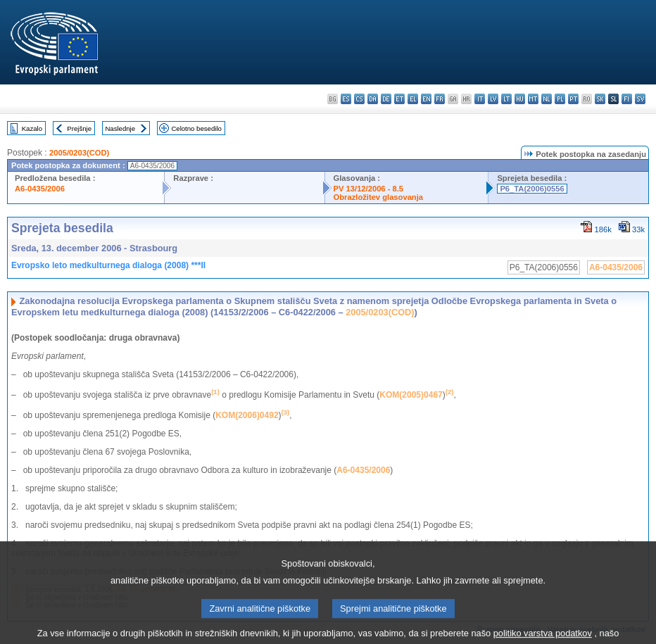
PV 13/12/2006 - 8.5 (369, 189)
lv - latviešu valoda (493, 99)
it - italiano (480, 99)
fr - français (440, 99)
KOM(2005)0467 (411, 395)
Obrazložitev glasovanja (378, 197)
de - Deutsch (386, 99)
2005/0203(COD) (79, 153)
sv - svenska (640, 99)
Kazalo (32, 128)
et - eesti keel (399, 99)
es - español (346, 99)
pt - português (573, 99)
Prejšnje (79, 128)
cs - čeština (359, 99)
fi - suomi (627, 99)
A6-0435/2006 (40, 189)
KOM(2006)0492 (247, 415)
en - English (426, 99)
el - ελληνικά (413, 99)
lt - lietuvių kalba (506, 99)
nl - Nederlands (547, 99)
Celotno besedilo (196, 128)
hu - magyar (520, 99)
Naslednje (120, 128)
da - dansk (373, 99)
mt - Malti (533, 99)
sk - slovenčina (600, 99)
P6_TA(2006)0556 (532, 189)
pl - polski (560, 99)
